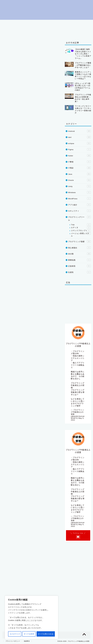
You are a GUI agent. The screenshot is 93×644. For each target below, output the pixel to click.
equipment (32, 350)
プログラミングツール (68, 23)
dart (56, 28)
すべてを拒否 (29, 634)
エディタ (81, 228)
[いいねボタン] (7, 449)
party (36, 317)
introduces (17, 333)
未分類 (79, 254)
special (14, 353)
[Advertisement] (31, 497)
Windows (79, 192)
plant (46, 374)
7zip (81, 225)
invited (15, 320)
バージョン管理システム (81, 234)
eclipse (21, 28)
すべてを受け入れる (46, 634)
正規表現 (79, 266)
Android (79, 131)
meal (41, 317)
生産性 (79, 272)
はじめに (9, 23)
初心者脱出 (24, 23)
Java (33, 28)
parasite (14, 380)
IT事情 (8, 34)
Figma (79, 149)
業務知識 (79, 260)
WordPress (79, 198)
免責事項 (27, 641)
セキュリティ (79, 211)
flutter (45, 28)
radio (24, 336)
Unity (80, 28)
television (15, 336)
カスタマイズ (15, 634)
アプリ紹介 (79, 205)
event (19, 353)
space (24, 350)
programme (31, 336)
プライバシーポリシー (27, 34)
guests (25, 320)
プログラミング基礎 (44, 23)
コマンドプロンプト (81, 231)
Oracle (68, 28)
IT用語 (8, 28)
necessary (16, 350)
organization (16, 347)
